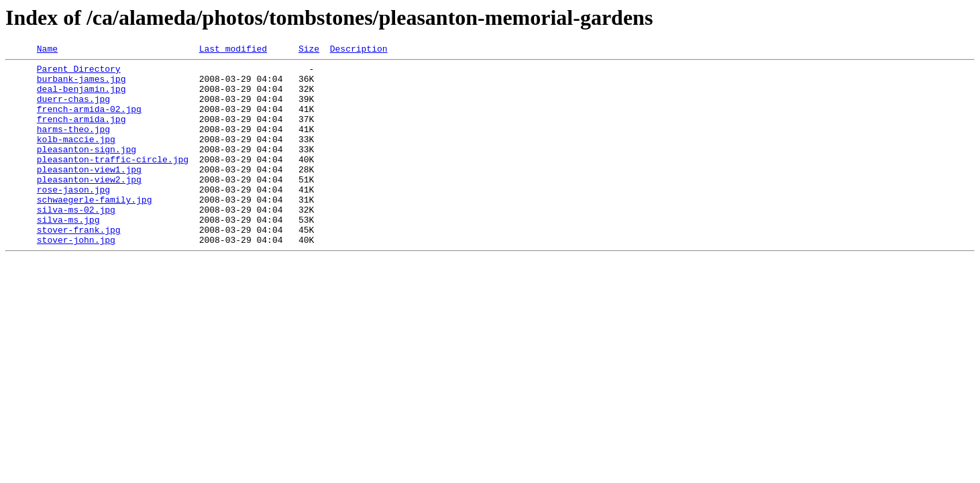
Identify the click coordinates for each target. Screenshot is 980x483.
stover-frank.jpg (79, 266)
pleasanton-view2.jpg (89, 205)
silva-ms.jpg (68, 254)
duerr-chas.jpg (73, 109)
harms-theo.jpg (73, 145)
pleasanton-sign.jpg (87, 169)
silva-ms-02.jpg (76, 241)
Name (47, 50)
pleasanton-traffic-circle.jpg (113, 181)
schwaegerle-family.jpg (95, 229)
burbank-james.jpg (81, 85)
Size (309, 50)
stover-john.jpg (76, 278)
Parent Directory (79, 72)
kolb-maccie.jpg (76, 157)
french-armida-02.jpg (89, 121)
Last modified (233, 50)
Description (359, 50)
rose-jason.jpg (73, 217)
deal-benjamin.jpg (81, 97)
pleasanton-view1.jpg (89, 193)
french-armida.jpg (81, 133)
